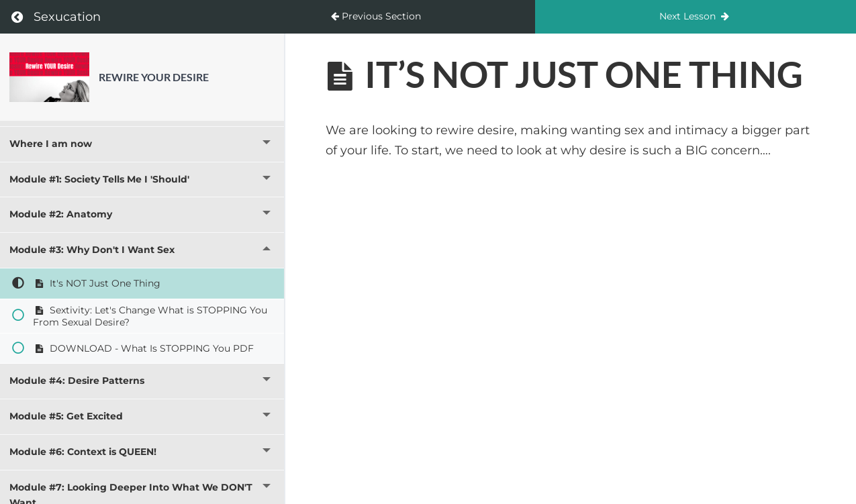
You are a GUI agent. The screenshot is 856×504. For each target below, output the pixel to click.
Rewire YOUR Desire (154, 77)
